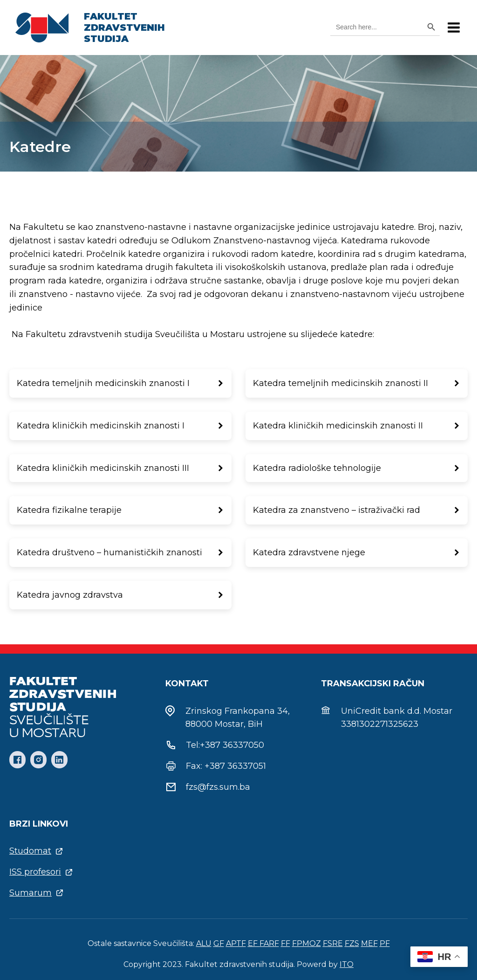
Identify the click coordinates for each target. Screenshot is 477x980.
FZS (352, 943)
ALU (204, 943)
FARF (269, 943)
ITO (347, 964)
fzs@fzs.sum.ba (218, 787)
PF (385, 943)
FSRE (333, 943)
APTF (236, 943)
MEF (369, 943)
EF (254, 943)
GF (219, 943)
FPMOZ (307, 943)
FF (286, 943)
